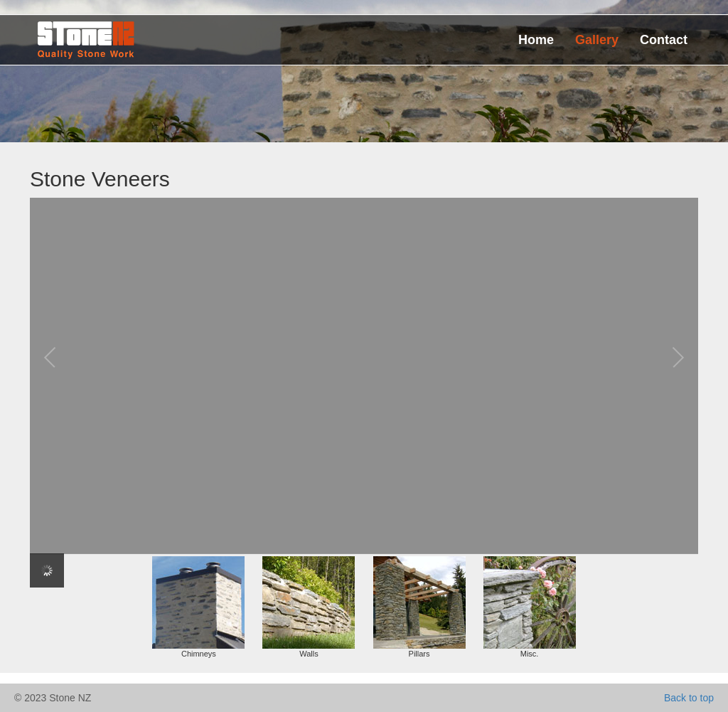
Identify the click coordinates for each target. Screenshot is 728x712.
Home (536, 40)
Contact (664, 40)
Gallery (597, 40)
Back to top (689, 698)
